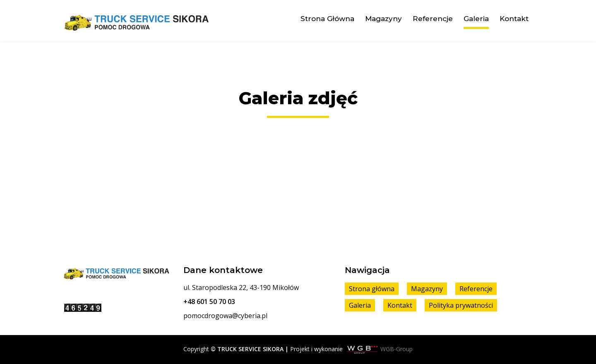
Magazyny (383, 19)
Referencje (433, 19)
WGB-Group (397, 349)
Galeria (476, 19)
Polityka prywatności (461, 305)
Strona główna (327, 19)
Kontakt (514, 19)
